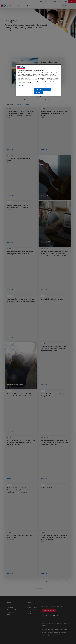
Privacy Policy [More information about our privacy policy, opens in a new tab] (21, 85)
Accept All (39, 93)
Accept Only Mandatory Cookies (43, 89)
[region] (38, 80)
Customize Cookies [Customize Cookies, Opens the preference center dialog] (22, 89)
